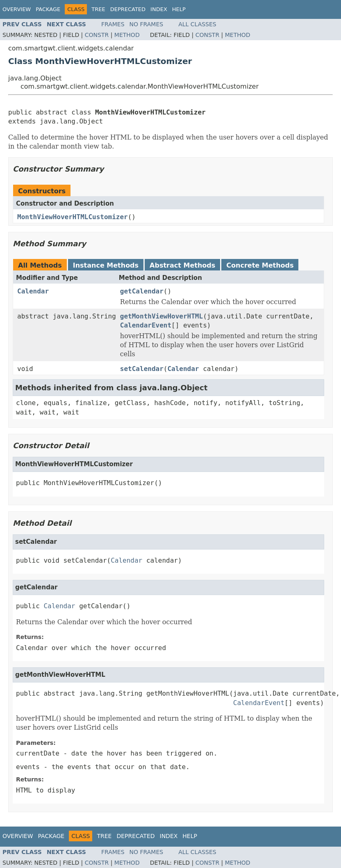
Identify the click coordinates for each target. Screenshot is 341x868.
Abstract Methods (182, 265)
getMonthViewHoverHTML (161, 316)
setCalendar (142, 369)
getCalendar (142, 291)
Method (127, 35)
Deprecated (128, 9)
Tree (98, 9)
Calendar (33, 291)
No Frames (147, 24)
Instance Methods (106, 265)
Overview (17, 9)
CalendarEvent (146, 325)
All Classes (197, 24)
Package (48, 9)
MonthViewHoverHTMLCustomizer (73, 217)
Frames (113, 24)
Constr (97, 35)
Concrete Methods (260, 265)
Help (179, 9)
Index (159, 9)
